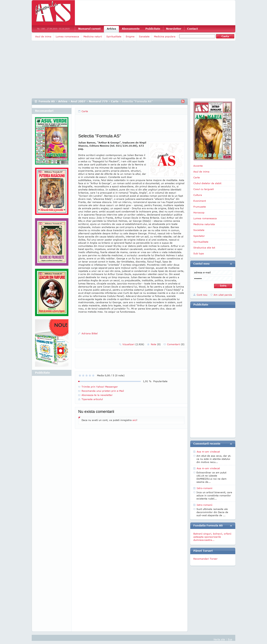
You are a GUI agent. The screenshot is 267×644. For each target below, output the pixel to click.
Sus (230, 639)
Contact (192, 29)
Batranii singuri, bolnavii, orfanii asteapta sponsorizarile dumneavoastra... (212, 537)
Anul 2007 (78, 101)
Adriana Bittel (90, 333)
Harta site (219, 639)
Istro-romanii (205, 488)
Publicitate (153, 29)
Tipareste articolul (92, 399)
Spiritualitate (114, 36)
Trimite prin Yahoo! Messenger (100, 387)
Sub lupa (199, 253)
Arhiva (111, 29)
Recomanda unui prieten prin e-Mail (103, 391)
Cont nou (202, 295)
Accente (198, 166)
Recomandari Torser (205, 559)
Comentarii (176, 344)
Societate (199, 230)
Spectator (199, 236)
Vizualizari (133, 344)
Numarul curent (89, 29)
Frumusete (200, 207)
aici (134, 420)
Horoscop (199, 212)
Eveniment (200, 201)
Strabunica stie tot (204, 248)
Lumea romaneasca (67, 36)
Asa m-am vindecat (208, 452)
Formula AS (47, 101)
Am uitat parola (223, 295)
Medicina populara (165, 36)
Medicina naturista (204, 224)
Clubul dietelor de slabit (207, 183)
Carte (115, 101)
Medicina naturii (93, 36)
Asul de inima (43, 36)
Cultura (198, 195)
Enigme (130, 36)
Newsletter (174, 29)
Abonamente (131, 29)
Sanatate (144, 36)
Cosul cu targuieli (204, 189)
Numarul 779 (98, 101)
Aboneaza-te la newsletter (97, 395)
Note (156, 344)
